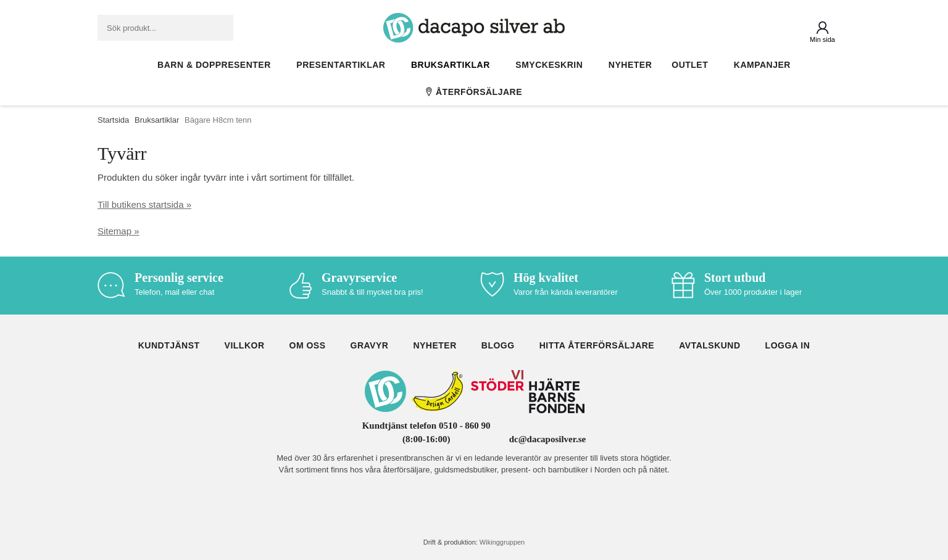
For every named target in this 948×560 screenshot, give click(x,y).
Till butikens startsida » (144, 204)
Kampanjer (762, 65)
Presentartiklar (344, 65)
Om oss (308, 345)
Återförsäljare (474, 92)
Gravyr (370, 345)
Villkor (245, 345)
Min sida (822, 39)
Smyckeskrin (552, 65)
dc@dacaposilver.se (548, 439)
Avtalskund (709, 345)
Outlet (693, 65)
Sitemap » (118, 231)
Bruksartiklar (453, 65)
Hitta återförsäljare (597, 345)
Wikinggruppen (502, 542)
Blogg (498, 345)
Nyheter (630, 65)
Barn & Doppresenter (217, 65)
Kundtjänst (169, 345)
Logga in (788, 345)
